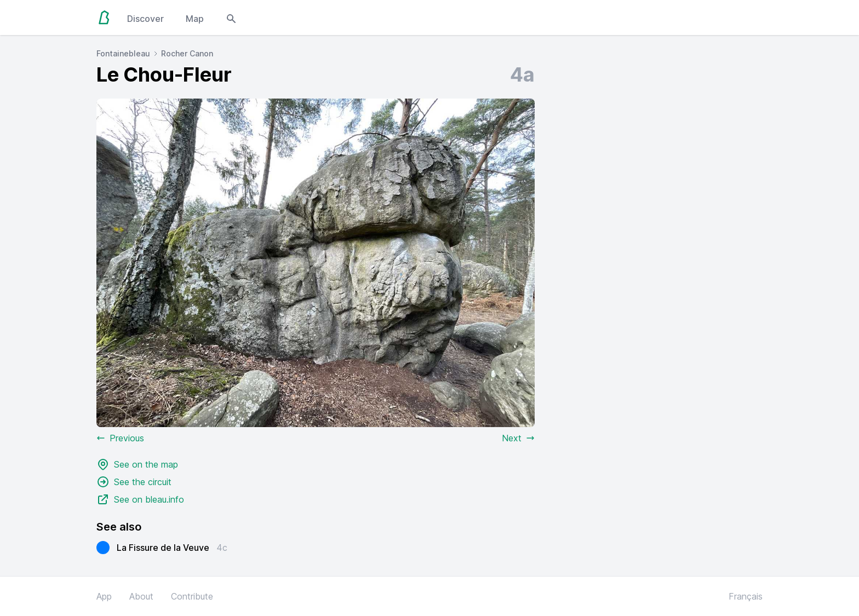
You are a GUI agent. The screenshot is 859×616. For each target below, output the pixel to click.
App (104, 596)
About (141, 596)
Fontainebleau (123, 53)
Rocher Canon (187, 53)
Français (746, 596)
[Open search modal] (231, 18)
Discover (145, 19)
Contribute (192, 596)
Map (195, 19)
